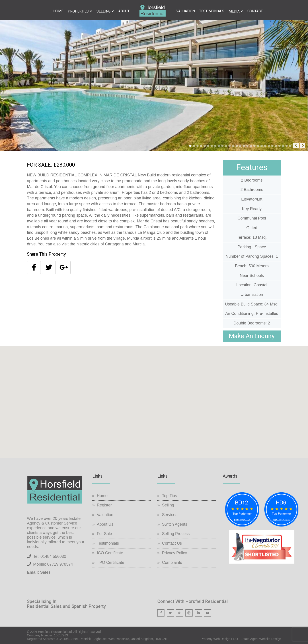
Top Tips (169, 496)
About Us (105, 524)
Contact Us (172, 543)
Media (234, 11)
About (124, 11)
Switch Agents (175, 524)
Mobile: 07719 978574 (53, 564)
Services (170, 515)
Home (58, 11)
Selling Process (176, 534)
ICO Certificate (110, 553)
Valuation (186, 11)
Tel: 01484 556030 (50, 556)
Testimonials (212, 11)
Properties (78, 11)
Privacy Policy (175, 553)
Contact (255, 11)
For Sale (105, 534)
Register (104, 505)
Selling (104, 11)
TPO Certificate (111, 562)
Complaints (172, 562)
